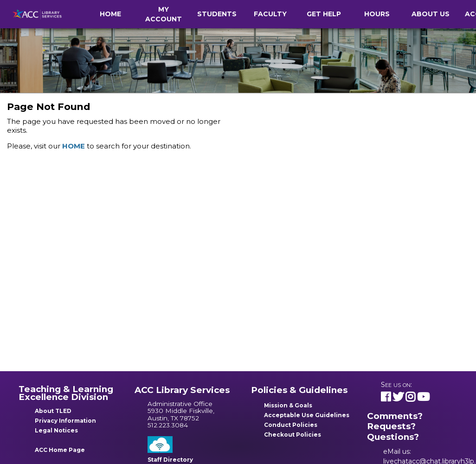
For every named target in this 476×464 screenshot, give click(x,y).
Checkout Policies (293, 435)
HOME (74, 146)
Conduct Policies (291, 425)
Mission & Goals (288, 405)
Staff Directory (170, 460)
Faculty (270, 14)
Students (217, 14)
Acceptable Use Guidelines (307, 415)
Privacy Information (65, 421)
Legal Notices (56, 430)
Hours (377, 14)
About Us (431, 14)
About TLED (53, 411)
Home (110, 14)
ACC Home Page (60, 450)
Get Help (324, 14)
